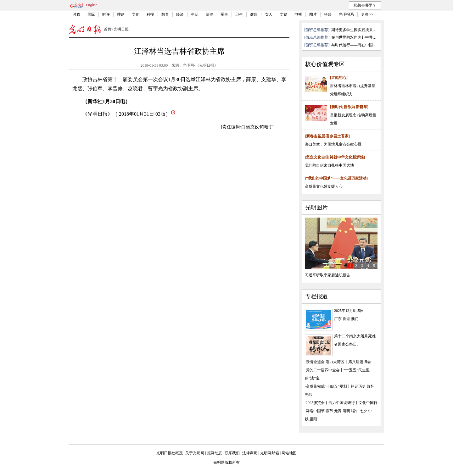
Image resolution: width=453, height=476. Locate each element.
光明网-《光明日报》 (200, 65)
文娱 (283, 14)
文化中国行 (368, 403)
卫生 (239, 14)
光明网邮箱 (270, 453)
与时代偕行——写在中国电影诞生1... (362, 45)
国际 (91, 14)
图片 (313, 14)
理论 (121, 14)
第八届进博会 (360, 362)
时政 (76, 14)
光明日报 (121, 29)
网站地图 (289, 453)
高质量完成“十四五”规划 (326, 386)
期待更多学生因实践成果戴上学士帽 (361, 30)
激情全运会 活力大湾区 (325, 362)
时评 (106, 14)
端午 (355, 411)
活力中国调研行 (342, 403)
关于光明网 (195, 453)
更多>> (367, 14)
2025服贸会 (315, 403)
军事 (224, 14)
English (92, 5)
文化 (136, 14)
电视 (298, 14)
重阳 (313, 419)
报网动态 (215, 453)
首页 (108, 29)
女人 (269, 14)
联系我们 (232, 453)
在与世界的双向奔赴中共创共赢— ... (361, 37)
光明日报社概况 (170, 453)
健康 (254, 14)
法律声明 (250, 453)
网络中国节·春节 (319, 411)
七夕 (363, 411)
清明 (346, 411)
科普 (328, 14)
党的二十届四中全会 (323, 370)
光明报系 (346, 14)
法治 (210, 14)
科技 (150, 14)
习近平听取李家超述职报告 (327, 275)
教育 (165, 14)
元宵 (338, 411)
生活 (195, 14)
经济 (180, 14)
